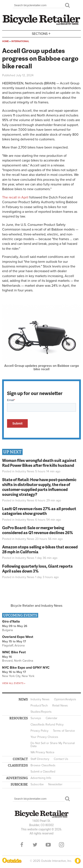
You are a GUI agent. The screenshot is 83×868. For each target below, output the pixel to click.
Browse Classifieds (43, 765)
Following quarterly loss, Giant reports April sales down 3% (37, 568)
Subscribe (37, 784)
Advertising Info (41, 778)
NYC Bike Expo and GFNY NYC (26, 668)
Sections (42, 33)
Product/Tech (39, 706)
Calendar (52, 718)
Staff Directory (40, 759)
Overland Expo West (18, 637)
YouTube (48, 845)
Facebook (22, 845)
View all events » (14, 683)
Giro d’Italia (11, 621)
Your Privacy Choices (44, 737)
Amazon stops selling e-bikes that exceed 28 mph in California (40, 549)
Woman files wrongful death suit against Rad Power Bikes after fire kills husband (39, 463)
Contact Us (61, 759)
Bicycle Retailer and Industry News (36, 606)
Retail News (60, 706)
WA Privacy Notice (42, 752)
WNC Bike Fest (14, 652)
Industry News (25, 471)
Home (5, 41)
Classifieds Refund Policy (47, 725)
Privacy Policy (39, 731)
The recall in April (15, 197)
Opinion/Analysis (65, 699)
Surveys (36, 718)
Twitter (35, 845)
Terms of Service (64, 731)
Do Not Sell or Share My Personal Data (53, 745)
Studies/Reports (41, 712)
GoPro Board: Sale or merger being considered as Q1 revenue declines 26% (38, 530)
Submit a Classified (43, 772)
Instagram (61, 845)
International (20, 41)
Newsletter (55, 784)
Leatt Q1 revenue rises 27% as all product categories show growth (39, 511)
